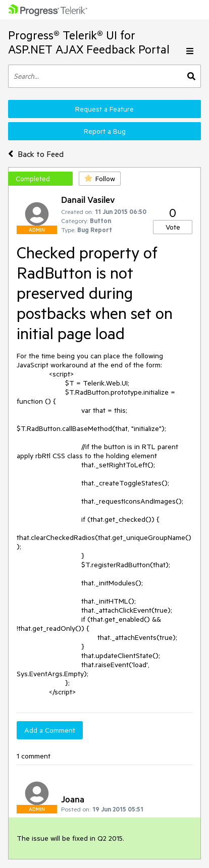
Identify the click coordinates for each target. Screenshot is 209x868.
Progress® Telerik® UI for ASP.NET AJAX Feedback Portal (89, 42)
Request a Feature (104, 109)
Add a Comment (50, 730)
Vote (173, 227)
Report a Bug (105, 131)
